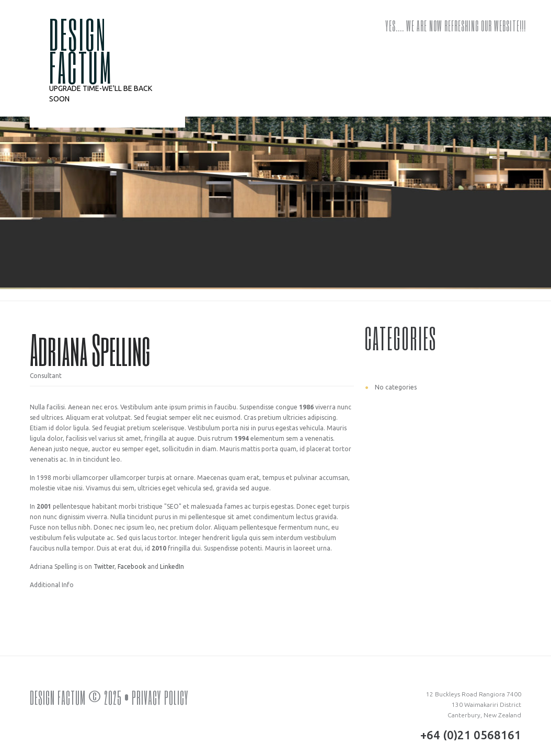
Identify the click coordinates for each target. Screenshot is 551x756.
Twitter (104, 566)
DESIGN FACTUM (81, 50)
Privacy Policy (160, 697)
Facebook (132, 566)
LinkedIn (172, 566)
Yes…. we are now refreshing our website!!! (456, 26)
